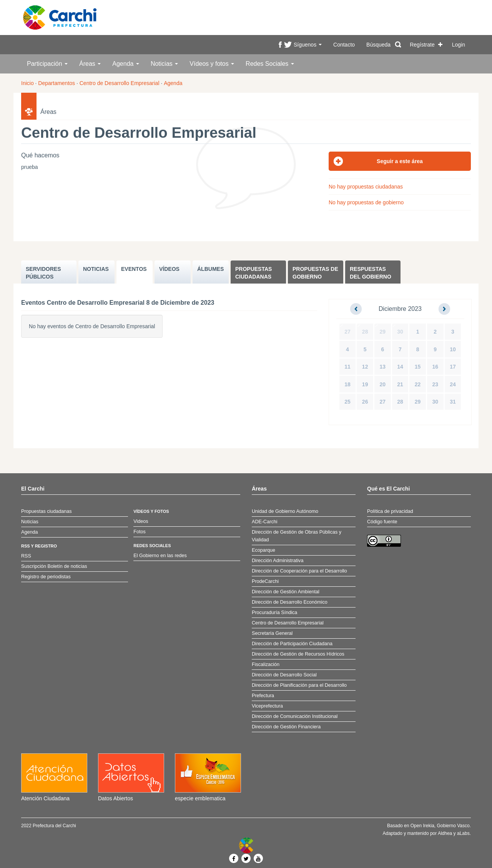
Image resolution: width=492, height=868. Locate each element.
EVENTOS (134, 269)
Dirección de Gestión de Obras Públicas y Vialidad (297, 536)
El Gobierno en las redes (160, 556)
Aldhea (445, 833)
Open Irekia (422, 826)
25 (347, 402)
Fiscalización (266, 664)
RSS (26, 556)
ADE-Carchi (264, 522)
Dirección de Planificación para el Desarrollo (299, 685)
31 (453, 402)
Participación (47, 64)
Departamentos (57, 83)
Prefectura (263, 696)
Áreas (90, 64)
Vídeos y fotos (212, 64)
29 (383, 332)
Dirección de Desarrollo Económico (290, 602)
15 (418, 367)
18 (347, 384)
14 (400, 367)
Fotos (140, 532)
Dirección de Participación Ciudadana (292, 644)
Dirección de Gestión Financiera (286, 727)
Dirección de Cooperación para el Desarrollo (299, 571)
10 (453, 349)
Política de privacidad (390, 511)
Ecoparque (263, 550)
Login (459, 45)
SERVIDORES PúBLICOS (43, 273)
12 (365, 367)
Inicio (27, 83)
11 (347, 367)
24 (453, 384)
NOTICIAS (96, 269)
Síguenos (308, 45)
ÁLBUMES (210, 269)
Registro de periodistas (46, 577)
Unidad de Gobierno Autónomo (285, 511)
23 (435, 384)
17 (453, 367)
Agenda (126, 64)
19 (365, 384)
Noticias (164, 64)
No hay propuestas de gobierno (366, 202)
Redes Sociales (270, 64)
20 (383, 384)
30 (400, 332)
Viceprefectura (267, 706)
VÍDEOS (169, 269)
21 (400, 384)
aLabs (463, 833)
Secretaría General (272, 633)
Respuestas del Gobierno (371, 273)
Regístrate (422, 45)
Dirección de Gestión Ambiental (286, 592)
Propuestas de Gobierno (315, 273)
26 (365, 402)
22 (418, 384)
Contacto (344, 45)
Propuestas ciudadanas (253, 273)
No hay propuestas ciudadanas (366, 187)
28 (365, 332)
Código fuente (382, 522)
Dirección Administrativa (278, 561)
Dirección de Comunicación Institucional (295, 716)
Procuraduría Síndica (274, 613)
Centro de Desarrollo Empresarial (120, 83)
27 (347, 332)
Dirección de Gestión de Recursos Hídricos (298, 654)
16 (435, 367)
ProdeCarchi (265, 581)
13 (383, 367)
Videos (141, 521)
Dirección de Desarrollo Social (284, 675)
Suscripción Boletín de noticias (54, 566)
